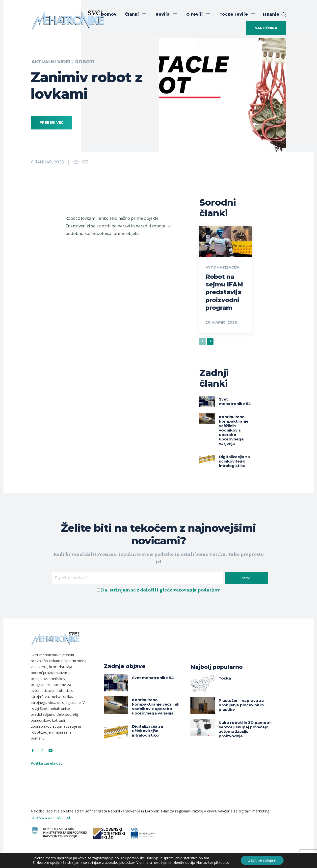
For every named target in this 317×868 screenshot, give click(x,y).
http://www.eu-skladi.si (50, 817)
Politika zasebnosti (47, 763)
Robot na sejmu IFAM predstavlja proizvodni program (224, 292)
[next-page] (210, 341)
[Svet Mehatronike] (68, 19)
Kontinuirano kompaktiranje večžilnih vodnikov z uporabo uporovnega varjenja (234, 430)
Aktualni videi (51, 62)
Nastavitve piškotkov (213, 863)
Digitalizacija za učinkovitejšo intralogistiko (234, 461)
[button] (275, 14)
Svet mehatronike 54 (235, 401)
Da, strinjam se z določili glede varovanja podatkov (160, 590)
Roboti (85, 62)
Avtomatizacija (223, 267)
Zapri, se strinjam (262, 860)
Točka (225, 678)
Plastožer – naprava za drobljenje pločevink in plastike (241, 705)
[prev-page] (202, 341)
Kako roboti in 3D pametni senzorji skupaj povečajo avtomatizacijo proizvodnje (245, 729)
